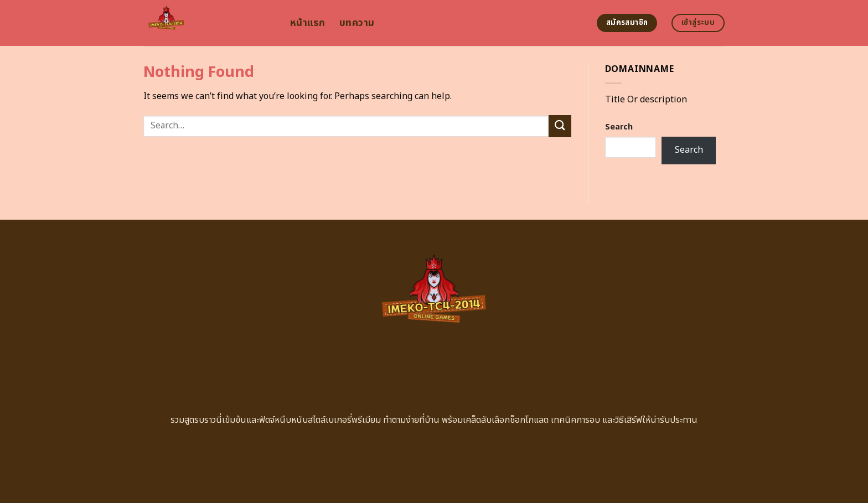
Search (619, 127)
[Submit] (560, 126)
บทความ (357, 23)
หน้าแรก (308, 23)
